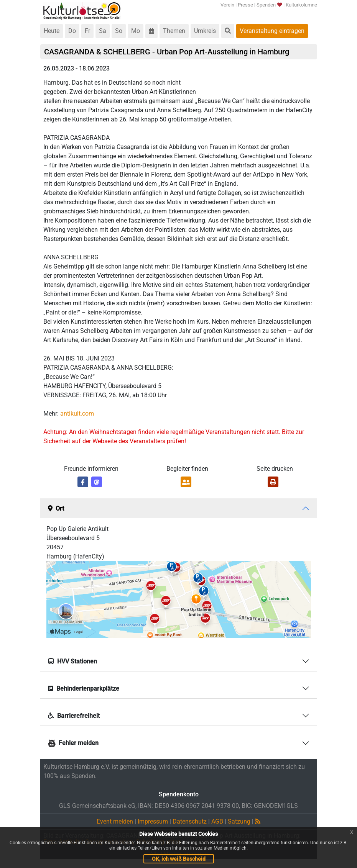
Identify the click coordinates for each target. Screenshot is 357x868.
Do (72, 31)
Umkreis (205, 31)
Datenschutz (190, 821)
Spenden (269, 5)
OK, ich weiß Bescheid (179, 859)
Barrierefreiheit (74, 716)
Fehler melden (73, 743)
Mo (136, 31)
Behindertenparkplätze (84, 689)
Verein (227, 5)
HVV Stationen (72, 661)
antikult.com (77, 414)
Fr (87, 31)
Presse (245, 5)
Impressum (153, 821)
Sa (103, 31)
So (119, 31)
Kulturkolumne (301, 5)
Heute (52, 31)
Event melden (115, 821)
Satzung (239, 821)
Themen (174, 31)
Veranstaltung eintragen (272, 31)
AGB (217, 821)
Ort (56, 509)
